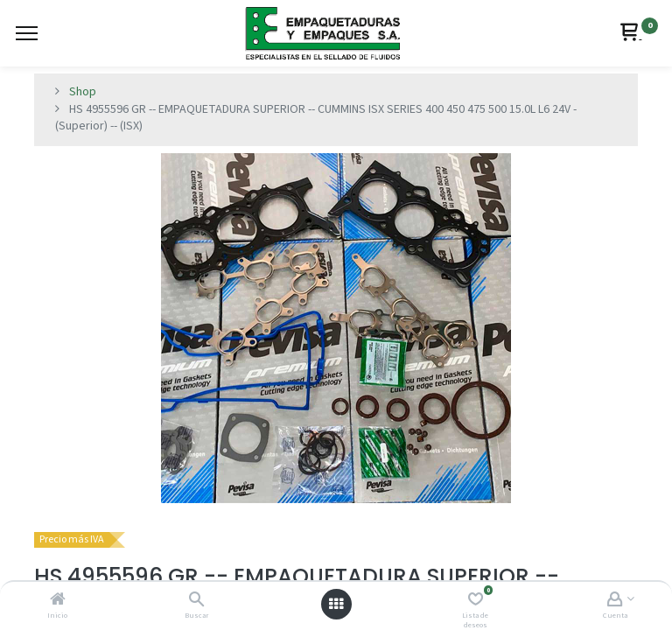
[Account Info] (615, 601)
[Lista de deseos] (476, 601)
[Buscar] (196, 601)
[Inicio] (58, 601)
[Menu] (27, 33)
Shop (83, 92)
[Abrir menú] (336, 604)
